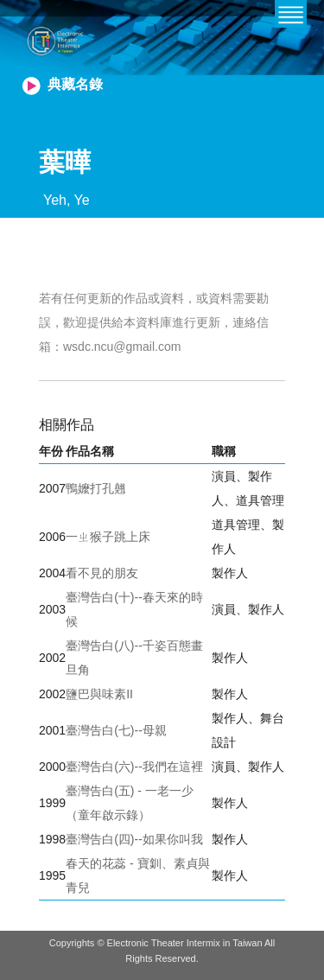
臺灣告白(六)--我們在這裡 (134, 767)
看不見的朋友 (102, 573)
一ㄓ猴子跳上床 (108, 537)
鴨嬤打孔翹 (96, 488)
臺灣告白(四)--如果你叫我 (134, 839)
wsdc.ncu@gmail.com (122, 347)
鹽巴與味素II (99, 694)
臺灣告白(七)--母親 (116, 730)
